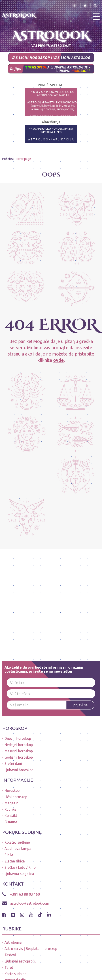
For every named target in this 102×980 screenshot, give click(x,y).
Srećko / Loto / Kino (20, 867)
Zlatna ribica (15, 861)
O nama (11, 822)
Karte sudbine (15, 974)
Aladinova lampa (18, 849)
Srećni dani (13, 764)
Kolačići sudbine (17, 842)
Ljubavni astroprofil (20, 961)
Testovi (10, 955)
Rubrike (10, 809)
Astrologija (13, 942)
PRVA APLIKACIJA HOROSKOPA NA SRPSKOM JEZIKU (51, 130)
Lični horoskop (16, 797)
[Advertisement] (51, 600)
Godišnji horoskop (19, 757)
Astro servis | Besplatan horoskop (31, 949)
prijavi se (80, 705)
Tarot (9, 967)
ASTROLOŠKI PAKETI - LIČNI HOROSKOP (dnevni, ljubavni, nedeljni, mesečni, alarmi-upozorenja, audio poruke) (53, 106)
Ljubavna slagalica (19, 874)
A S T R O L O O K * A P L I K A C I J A (51, 139)
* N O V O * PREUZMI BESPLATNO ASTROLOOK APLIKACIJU (53, 94)
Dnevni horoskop (18, 738)
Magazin (11, 803)
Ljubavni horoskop (19, 770)
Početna (8, 159)
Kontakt (11, 816)
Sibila (9, 855)
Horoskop (12, 790)
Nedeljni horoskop (19, 745)
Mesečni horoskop (19, 751)
